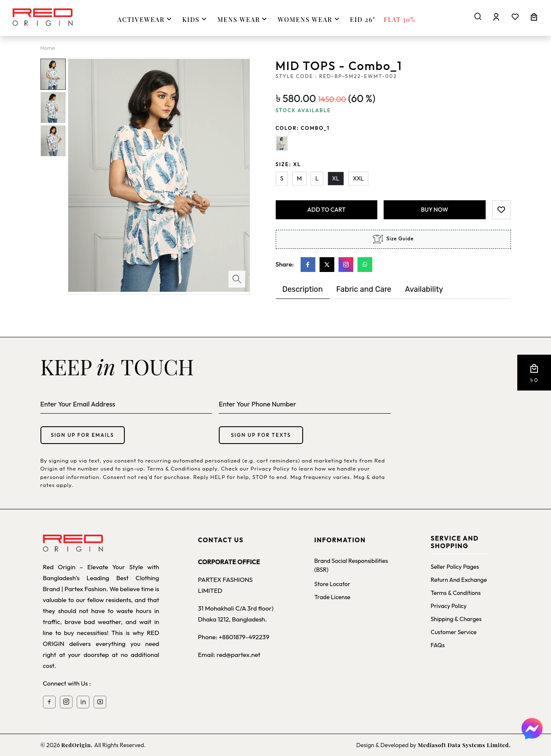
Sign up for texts (261, 435)
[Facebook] (308, 265)
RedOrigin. (78, 745)
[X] (327, 265)
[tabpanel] (393, 307)
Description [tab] (303, 289)
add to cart (327, 210)
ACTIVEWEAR (146, 19)
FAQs (438, 645)
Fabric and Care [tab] (364, 289)
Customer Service (454, 632)
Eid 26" (363, 19)
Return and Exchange (459, 580)
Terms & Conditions (456, 593)
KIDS (195, 19)
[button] (534, 373)
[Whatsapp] (365, 265)
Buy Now (435, 210)
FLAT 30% (400, 20)
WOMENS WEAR (310, 19)
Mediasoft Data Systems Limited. (463, 745)
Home (48, 48)
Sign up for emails (82, 435)
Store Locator (332, 584)
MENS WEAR (243, 19)
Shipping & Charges (456, 619)
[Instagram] (346, 265)
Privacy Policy (449, 606)
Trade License (333, 597)
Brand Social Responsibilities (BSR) (351, 565)
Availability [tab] (424, 289)
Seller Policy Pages (455, 567)
